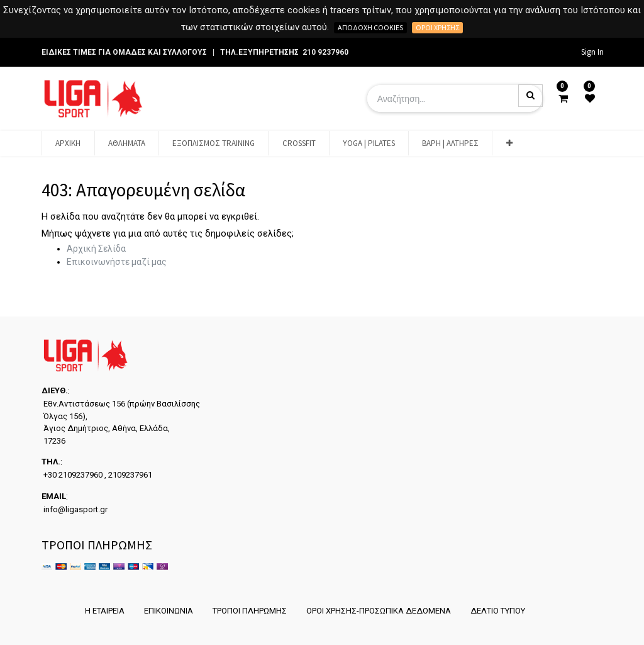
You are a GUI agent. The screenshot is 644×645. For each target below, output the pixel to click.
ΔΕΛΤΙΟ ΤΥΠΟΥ (498, 611)
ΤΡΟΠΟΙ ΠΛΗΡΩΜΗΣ (250, 611)
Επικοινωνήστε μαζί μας (117, 262)
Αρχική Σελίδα (96, 249)
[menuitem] (68, 143)
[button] (509, 143)
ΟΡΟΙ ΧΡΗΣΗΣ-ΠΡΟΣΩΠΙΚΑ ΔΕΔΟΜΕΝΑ (379, 611)
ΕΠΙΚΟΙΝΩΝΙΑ (169, 611)
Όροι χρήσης (437, 27)
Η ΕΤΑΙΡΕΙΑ (105, 611)
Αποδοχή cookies (370, 27)
